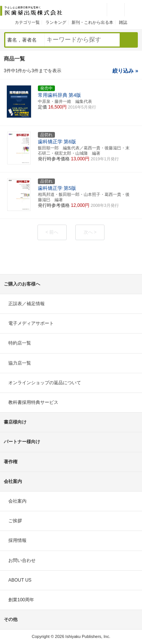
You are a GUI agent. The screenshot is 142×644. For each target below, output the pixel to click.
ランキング (56, 22)
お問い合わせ (22, 560)
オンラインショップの (45, 383)
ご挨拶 (15, 521)
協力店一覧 (20, 363)
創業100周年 (21, 600)
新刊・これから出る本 (92, 22)
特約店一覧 (20, 343)
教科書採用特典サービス (33, 402)
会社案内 (17, 501)
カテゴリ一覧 (27, 22)
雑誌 (123, 22)
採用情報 (17, 540)
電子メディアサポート (31, 323)
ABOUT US (20, 580)
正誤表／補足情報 (27, 304)
